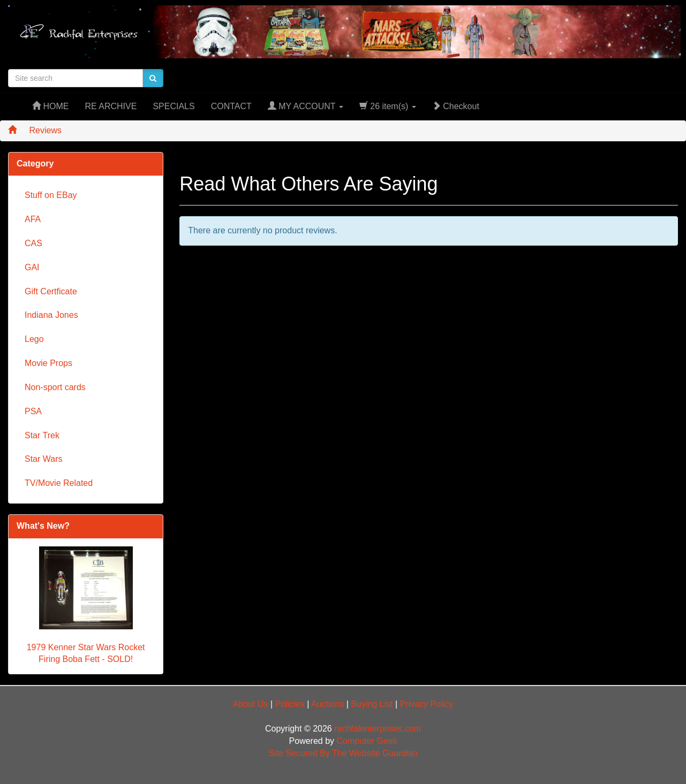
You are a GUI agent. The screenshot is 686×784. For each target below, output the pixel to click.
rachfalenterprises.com (378, 729)
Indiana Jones (51, 315)
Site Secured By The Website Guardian (343, 753)
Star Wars (44, 459)
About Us (251, 704)
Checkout (456, 106)
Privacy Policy (427, 704)
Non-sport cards (55, 387)
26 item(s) (388, 106)
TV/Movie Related (59, 483)
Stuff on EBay (51, 195)
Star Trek (42, 435)
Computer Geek (367, 741)
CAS (33, 243)
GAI (32, 267)
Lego (34, 339)
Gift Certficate (51, 291)
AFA (33, 219)
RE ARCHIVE (111, 106)
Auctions (327, 704)
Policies (290, 704)
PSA (33, 411)
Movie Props (48, 363)
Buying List (372, 704)
